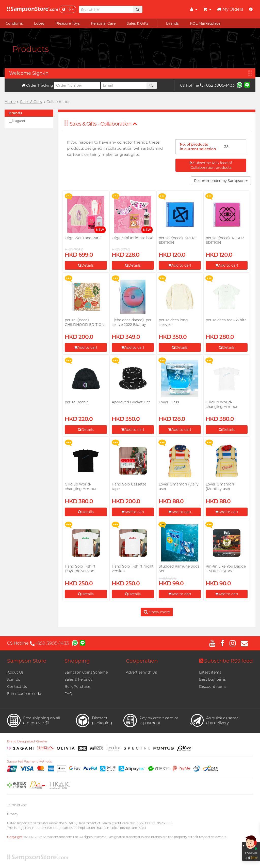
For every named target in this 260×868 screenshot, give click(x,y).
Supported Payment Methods (29, 762)
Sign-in (40, 73)
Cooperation (142, 661)
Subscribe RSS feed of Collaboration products (211, 165)
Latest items (210, 672)
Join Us (14, 679)
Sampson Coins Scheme (86, 672)
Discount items (213, 687)
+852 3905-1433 (217, 85)
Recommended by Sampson (221, 181)
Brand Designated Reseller (27, 741)
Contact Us (17, 687)
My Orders (230, 9)
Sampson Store (27, 661)
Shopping (77, 661)
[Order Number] (77, 85)
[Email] (124, 85)
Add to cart (180, 265)
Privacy (13, 814)
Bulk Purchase (77, 687)
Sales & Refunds (78, 679)
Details (86, 265)
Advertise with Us (141, 672)
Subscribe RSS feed (226, 661)
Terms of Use (17, 805)
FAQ (68, 694)
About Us (15, 672)
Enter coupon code (24, 694)
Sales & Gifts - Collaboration (103, 124)
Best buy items (212, 679)
